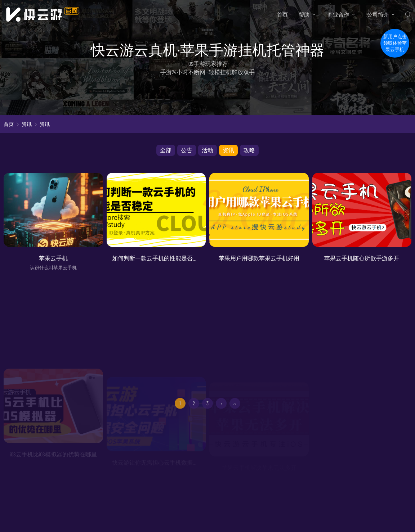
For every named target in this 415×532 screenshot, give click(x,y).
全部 (166, 150)
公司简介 (378, 14)
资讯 (27, 124)
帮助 (304, 14)
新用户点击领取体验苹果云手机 (395, 43)
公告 (187, 150)
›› (235, 407)
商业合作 (338, 14)
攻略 (249, 150)
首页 (282, 14)
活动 (207, 150)
